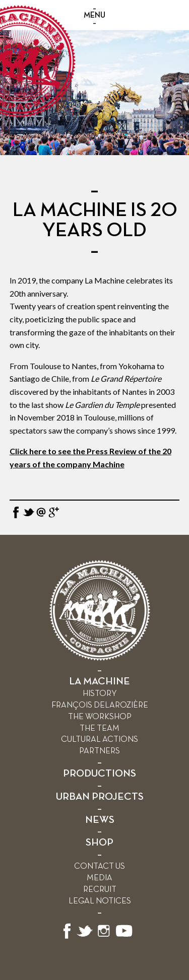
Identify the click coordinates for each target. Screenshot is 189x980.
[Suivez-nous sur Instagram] (104, 937)
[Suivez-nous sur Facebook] (67, 937)
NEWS (100, 820)
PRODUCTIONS (100, 774)
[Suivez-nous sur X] (85, 937)
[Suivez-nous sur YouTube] (124, 937)
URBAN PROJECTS (100, 797)
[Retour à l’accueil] (100, 658)
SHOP (100, 843)
